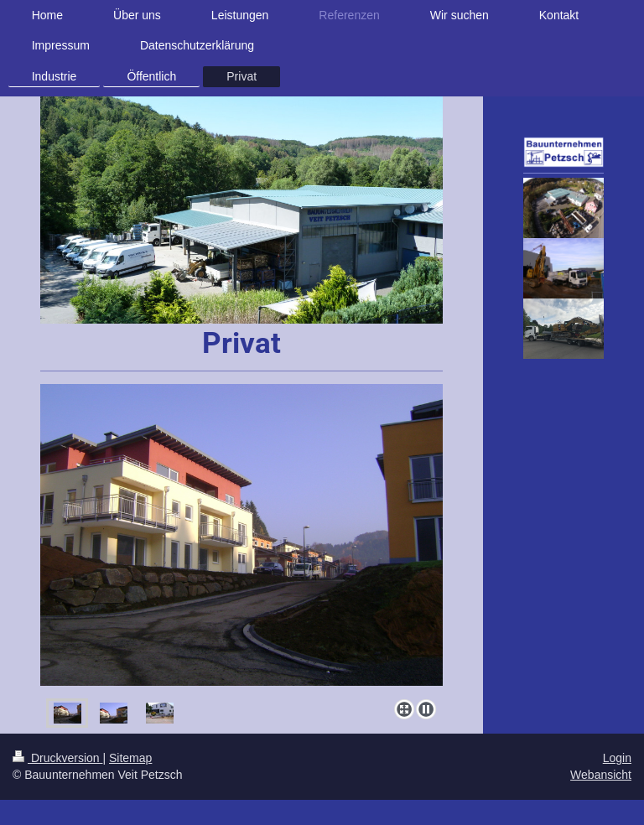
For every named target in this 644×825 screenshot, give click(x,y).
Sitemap (130, 758)
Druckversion (57, 758)
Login (617, 758)
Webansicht (601, 775)
